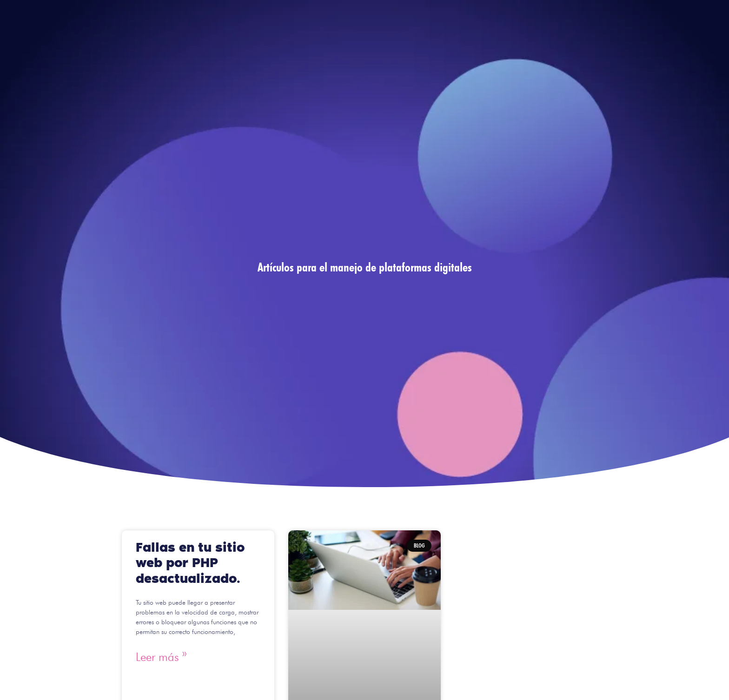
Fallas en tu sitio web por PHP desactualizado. (190, 563)
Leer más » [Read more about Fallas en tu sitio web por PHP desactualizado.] (161, 657)
